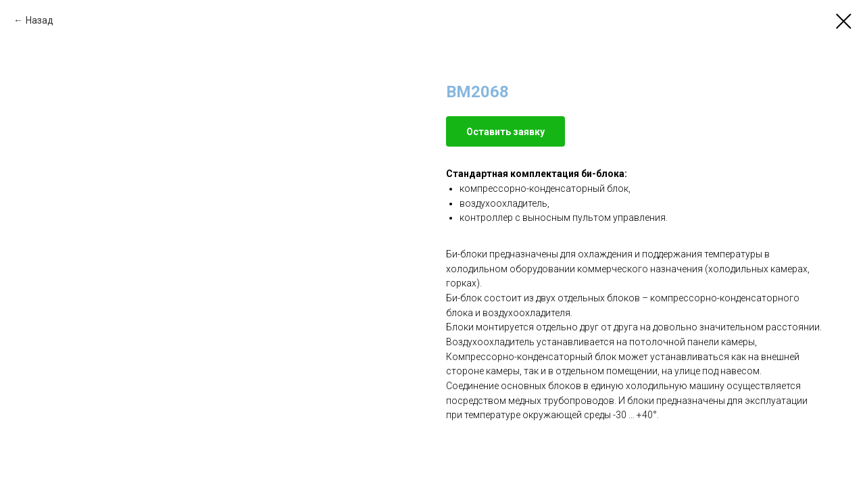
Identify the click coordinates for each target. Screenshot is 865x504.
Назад (40, 20)
